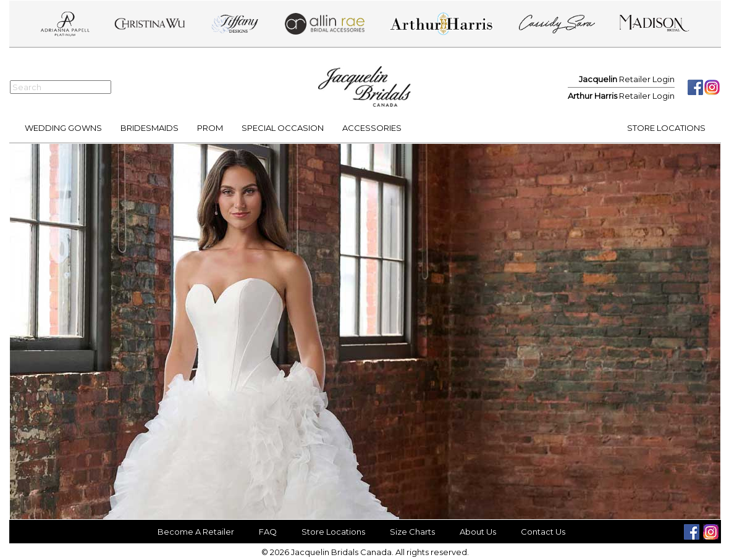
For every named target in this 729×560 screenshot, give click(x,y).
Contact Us (543, 532)
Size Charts (412, 532)
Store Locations (333, 532)
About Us (478, 532)
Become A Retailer (196, 532)
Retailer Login (627, 79)
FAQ (268, 532)
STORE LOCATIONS (666, 128)
